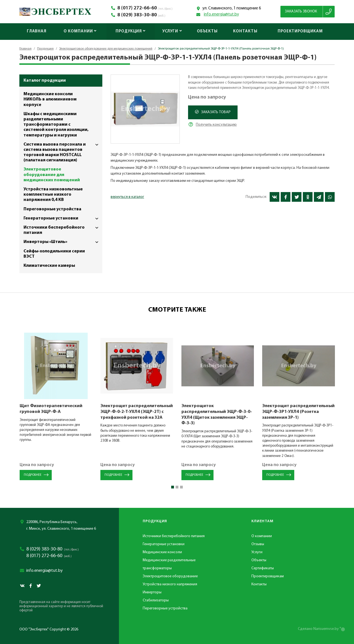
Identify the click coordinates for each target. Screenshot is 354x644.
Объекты (207, 31)
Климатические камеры (49, 266)
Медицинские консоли (162, 552)
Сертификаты (263, 568)
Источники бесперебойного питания (63, 229)
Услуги (172, 31)
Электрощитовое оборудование (170, 576)
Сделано (318, 629)
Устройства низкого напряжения (170, 584)
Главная (37, 31)
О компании (80, 31)
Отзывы (258, 544)
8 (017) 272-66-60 (137, 8)
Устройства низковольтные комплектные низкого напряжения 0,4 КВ (53, 195)
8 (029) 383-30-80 (137, 15)
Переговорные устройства (52, 209)
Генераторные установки (63, 218)
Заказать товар (213, 112)
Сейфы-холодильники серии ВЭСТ (54, 254)
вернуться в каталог (127, 197)
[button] (173, 487)
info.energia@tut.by (221, 15)
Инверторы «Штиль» (63, 242)
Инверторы (152, 592)
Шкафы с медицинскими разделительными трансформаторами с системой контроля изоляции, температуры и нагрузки (56, 125)
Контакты (245, 31)
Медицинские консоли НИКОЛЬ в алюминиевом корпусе (50, 99)
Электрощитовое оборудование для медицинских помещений (106, 49)
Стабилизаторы (156, 600)
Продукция (131, 31)
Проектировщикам (300, 31)
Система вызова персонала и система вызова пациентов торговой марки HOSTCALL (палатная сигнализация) (63, 151)
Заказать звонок (301, 11)
